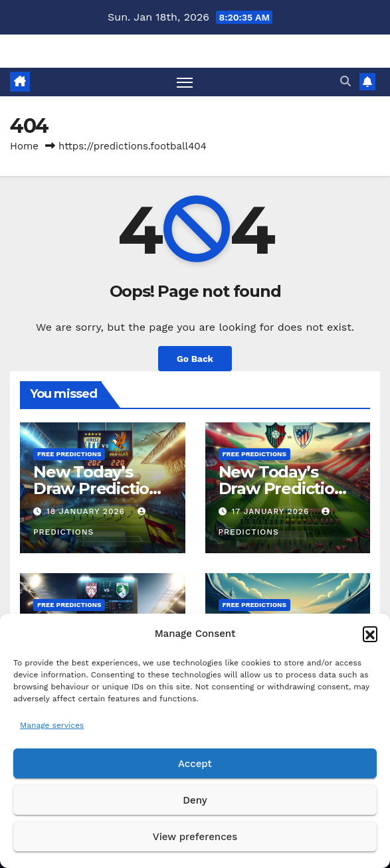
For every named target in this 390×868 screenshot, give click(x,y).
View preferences (195, 837)
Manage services (52, 725)
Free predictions (69, 454)
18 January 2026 (87, 511)
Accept (195, 764)
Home (24, 146)
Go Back (195, 359)
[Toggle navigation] (185, 82)
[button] (370, 634)
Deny (195, 800)
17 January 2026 (272, 511)
